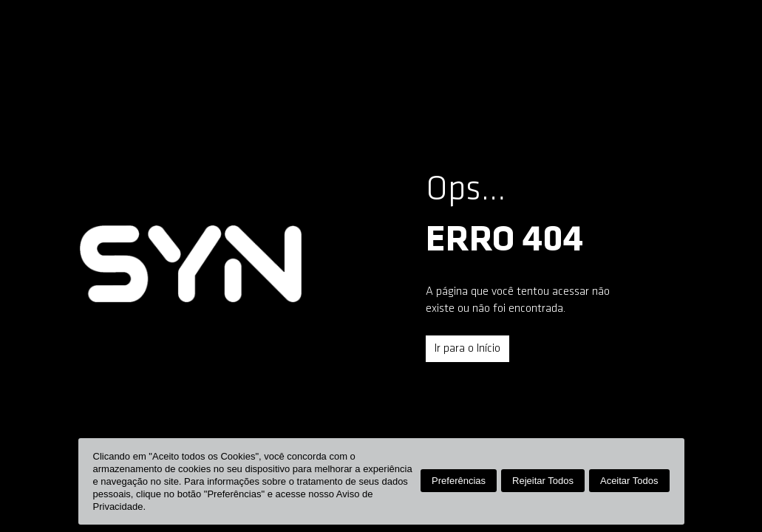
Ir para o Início (467, 349)
